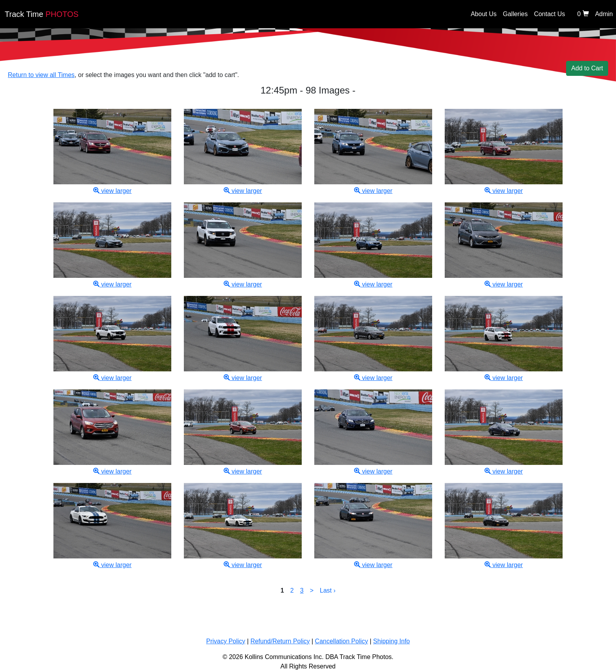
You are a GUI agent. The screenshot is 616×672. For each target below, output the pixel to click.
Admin (604, 14)
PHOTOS (42, 14)
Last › (328, 590)
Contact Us (549, 14)
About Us (484, 14)
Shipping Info (391, 641)
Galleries (515, 14)
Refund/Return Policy (280, 641)
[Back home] (315, 16)
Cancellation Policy (342, 641)
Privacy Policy (226, 641)
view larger (112, 191)
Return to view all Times (41, 75)
